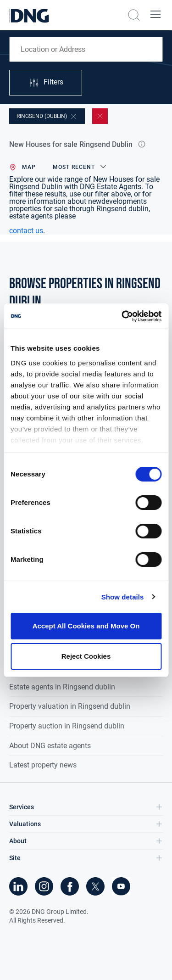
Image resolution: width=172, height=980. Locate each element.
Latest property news (43, 765)
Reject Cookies (86, 656)
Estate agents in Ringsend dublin (62, 687)
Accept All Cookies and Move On (86, 626)
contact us (26, 231)
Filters (46, 83)
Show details (123, 597)
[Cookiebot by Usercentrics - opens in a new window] (122, 316)
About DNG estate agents (50, 746)
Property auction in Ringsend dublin (67, 726)
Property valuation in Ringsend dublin (70, 706)
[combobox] (86, 49)
